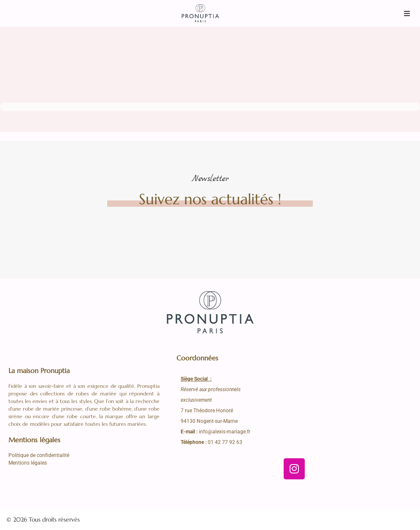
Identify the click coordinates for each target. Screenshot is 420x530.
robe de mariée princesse (53, 409)
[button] (407, 13)
